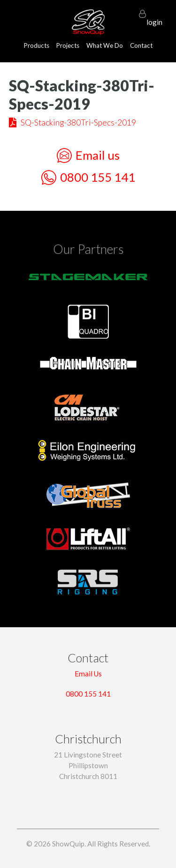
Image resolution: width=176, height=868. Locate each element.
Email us (88, 156)
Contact (141, 45)
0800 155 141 (88, 178)
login (154, 18)
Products (37, 45)
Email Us (88, 674)
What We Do (105, 45)
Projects (68, 45)
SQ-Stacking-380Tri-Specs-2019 (78, 122)
